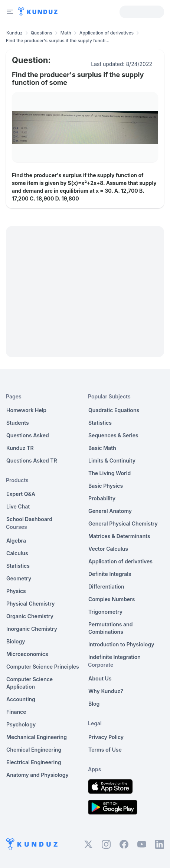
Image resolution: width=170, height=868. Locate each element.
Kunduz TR (20, 448)
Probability (102, 498)
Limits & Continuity (112, 460)
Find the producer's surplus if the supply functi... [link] (58, 41)
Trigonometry (105, 612)
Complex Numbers (112, 599)
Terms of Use (105, 750)
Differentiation (106, 587)
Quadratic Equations (114, 410)
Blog (94, 704)
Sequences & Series (113, 435)
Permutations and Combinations (110, 628)
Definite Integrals (110, 574)
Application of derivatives (107, 33)
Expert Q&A (21, 494)
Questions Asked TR (32, 460)
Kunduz (14, 33)
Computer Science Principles (43, 667)
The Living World (109, 473)
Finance (16, 712)
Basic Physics (106, 486)
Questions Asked (28, 435)
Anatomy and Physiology (37, 775)
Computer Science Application (30, 683)
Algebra (16, 541)
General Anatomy (110, 511)
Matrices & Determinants (119, 536)
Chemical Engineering (34, 750)
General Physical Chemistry (123, 524)
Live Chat (18, 506)
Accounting (21, 699)
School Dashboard (29, 519)
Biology (16, 641)
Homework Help (26, 410)
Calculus (17, 553)
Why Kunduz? (106, 691)
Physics (16, 591)
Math (66, 33)
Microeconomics (27, 654)
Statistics (18, 566)
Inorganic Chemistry (32, 629)
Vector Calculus (108, 549)
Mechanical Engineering (37, 737)
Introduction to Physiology (121, 644)
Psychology (21, 724)
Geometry (19, 578)
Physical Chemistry (31, 604)
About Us (100, 678)
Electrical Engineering (34, 762)
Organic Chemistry (30, 616)
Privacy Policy (106, 737)
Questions (42, 33)
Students (18, 423)
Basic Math (102, 448)
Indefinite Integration (115, 657)
